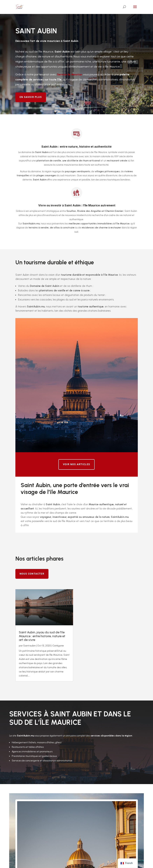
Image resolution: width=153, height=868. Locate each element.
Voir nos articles (77, 464)
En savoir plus (31, 97)
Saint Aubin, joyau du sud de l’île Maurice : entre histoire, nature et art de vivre (42, 636)
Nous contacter (32, 574)
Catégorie (58, 646)
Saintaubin (29, 646)
